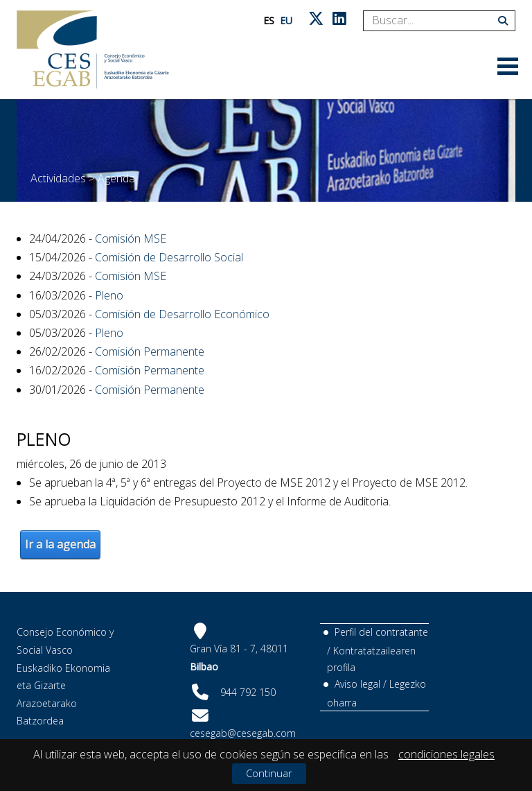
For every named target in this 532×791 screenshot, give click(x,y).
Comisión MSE (131, 238)
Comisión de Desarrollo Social (169, 257)
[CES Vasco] (93, 50)
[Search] (434, 21)
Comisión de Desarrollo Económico (182, 314)
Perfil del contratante (381, 632)
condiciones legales (446, 754)
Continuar (269, 773)
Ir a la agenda (60, 544)
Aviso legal (357, 684)
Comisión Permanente (150, 351)
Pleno (109, 295)
